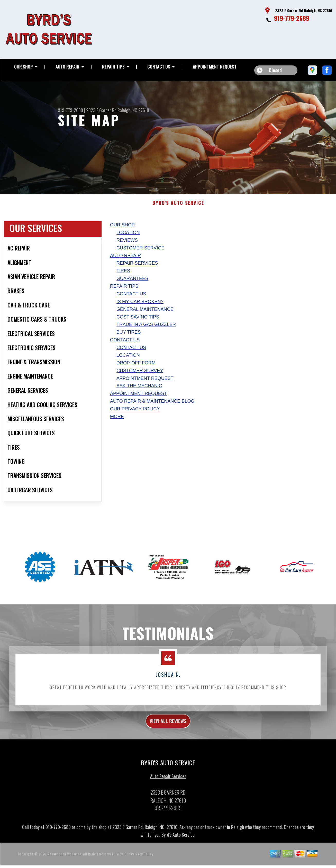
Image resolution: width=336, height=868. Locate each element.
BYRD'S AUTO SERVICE (178, 208)
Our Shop (24, 67)
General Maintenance (145, 314)
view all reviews (168, 727)
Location (128, 238)
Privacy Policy (142, 862)
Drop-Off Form (136, 368)
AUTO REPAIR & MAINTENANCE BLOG (152, 406)
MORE (117, 422)
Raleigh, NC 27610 (133, 110)
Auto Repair (67, 67)
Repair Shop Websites (64, 862)
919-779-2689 (292, 18)
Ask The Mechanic (139, 391)
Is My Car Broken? (140, 307)
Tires (123, 276)
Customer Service (140, 253)
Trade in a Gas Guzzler (146, 330)
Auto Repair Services (168, 784)
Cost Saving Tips (138, 322)
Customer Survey (140, 375)
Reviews (127, 245)
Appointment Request (215, 67)
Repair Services (137, 268)
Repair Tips (113, 67)
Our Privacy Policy (135, 414)
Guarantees (132, 284)
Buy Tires (129, 337)
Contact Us (159, 67)
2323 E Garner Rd (101, 110)
